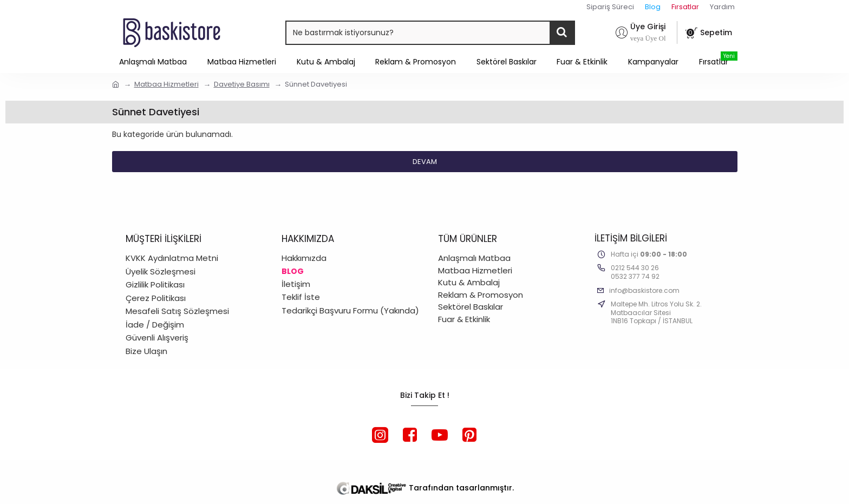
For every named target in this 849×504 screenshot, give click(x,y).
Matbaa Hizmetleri (166, 84)
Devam (425, 162)
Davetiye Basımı (242, 84)
